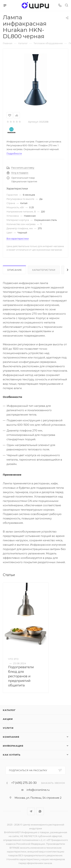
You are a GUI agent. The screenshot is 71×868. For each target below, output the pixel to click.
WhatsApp (40, 811)
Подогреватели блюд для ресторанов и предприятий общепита (21, 676)
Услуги (8, 728)
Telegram (31, 811)
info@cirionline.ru (38, 790)
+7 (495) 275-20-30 (24, 783)
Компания (11, 737)
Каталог (9, 710)
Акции (8, 719)
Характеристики (44, 270)
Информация (13, 746)
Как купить (12, 755)
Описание (14, 270)
